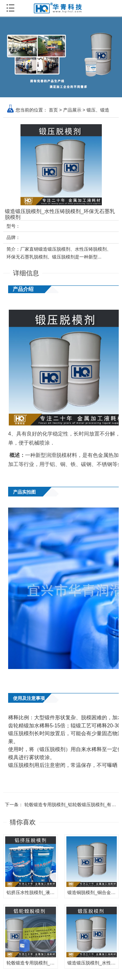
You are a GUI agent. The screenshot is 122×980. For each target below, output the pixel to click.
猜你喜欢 (23, 822)
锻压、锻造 (98, 110)
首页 (53, 110)
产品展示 (72, 110)
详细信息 (26, 273)
